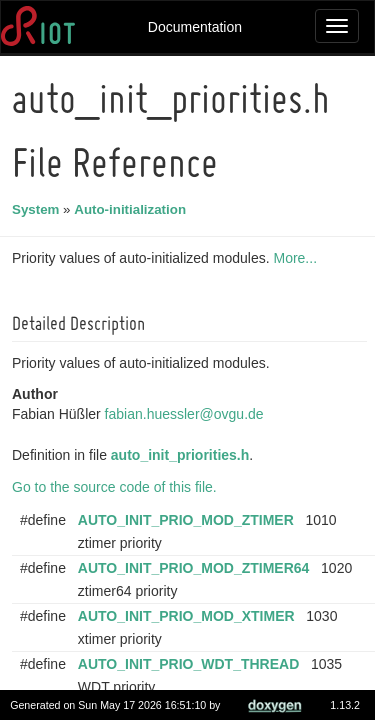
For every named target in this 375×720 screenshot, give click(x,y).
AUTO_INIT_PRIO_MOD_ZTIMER (189, 520)
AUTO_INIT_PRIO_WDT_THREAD (191, 664)
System (38, 209)
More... (298, 258)
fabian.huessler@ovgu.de (187, 414)
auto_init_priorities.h (183, 455)
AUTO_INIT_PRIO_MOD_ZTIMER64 (197, 568)
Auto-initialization (133, 209)
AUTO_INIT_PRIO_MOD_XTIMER (189, 616)
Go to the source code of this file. (117, 487)
